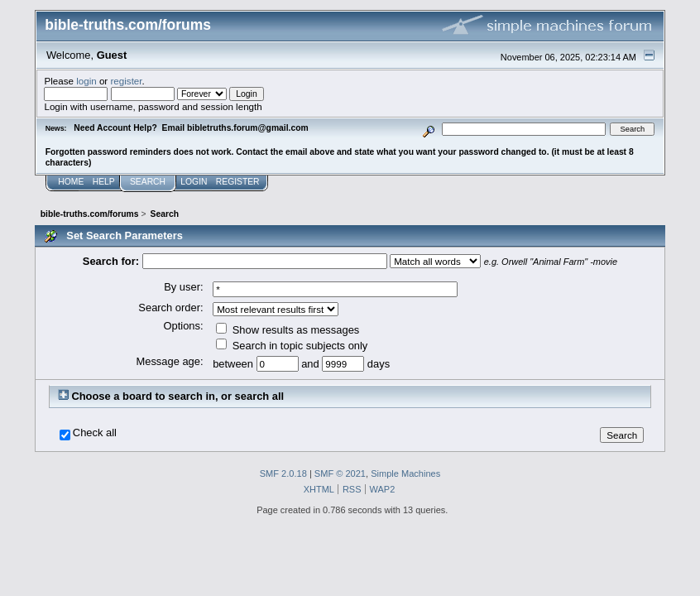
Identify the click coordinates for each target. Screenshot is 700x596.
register (126, 81)
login (86, 81)
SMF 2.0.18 (283, 473)
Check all (95, 433)
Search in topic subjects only (292, 346)
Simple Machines (405, 473)
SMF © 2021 (340, 473)
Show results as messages (288, 330)
